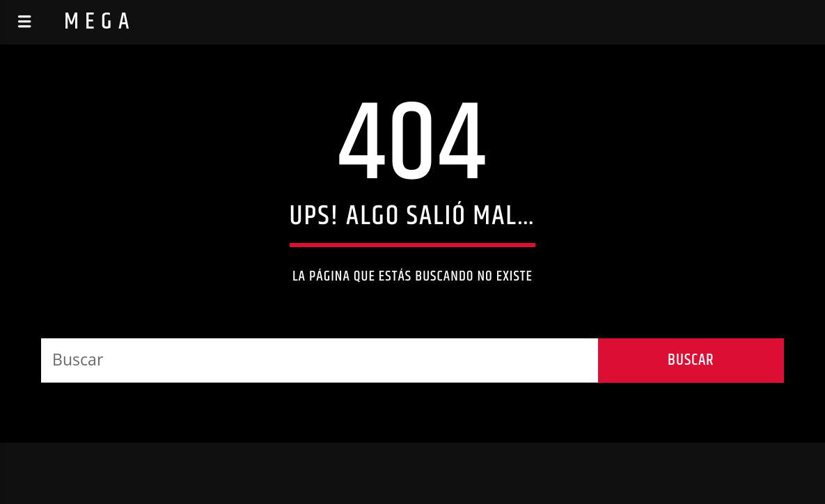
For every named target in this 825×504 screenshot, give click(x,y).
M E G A (97, 22)
